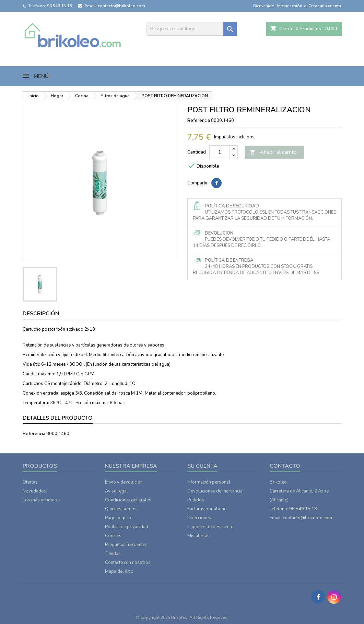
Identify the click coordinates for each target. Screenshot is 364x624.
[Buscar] (192, 29)
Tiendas (113, 554)
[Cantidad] (220, 152)
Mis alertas (198, 536)
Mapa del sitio (119, 571)
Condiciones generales (128, 500)
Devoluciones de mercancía (215, 491)
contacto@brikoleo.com (121, 6)
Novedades (34, 491)
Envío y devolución (124, 482)
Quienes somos (121, 509)
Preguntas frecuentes (126, 545)
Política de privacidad (127, 527)
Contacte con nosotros (128, 563)
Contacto (285, 466)
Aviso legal (116, 491)
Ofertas (30, 482)
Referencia (199, 121)
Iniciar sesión (290, 6)
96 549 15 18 (59, 6)
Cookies (113, 536)
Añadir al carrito (273, 152)
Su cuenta (202, 466)
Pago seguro (118, 518)
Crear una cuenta (325, 6)
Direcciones (199, 518)
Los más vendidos (41, 500)
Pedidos (196, 500)
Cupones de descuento (210, 527)
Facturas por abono (207, 509)
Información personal (209, 482)
